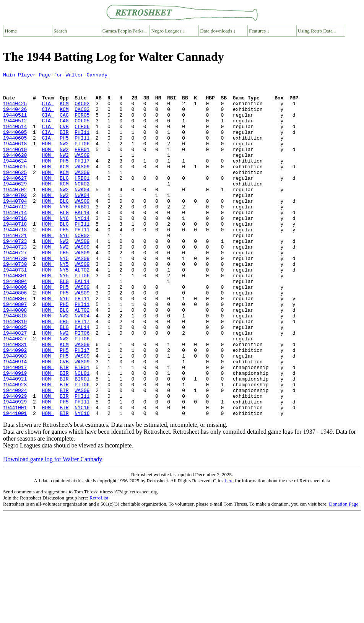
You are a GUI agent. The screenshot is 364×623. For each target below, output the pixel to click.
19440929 (15, 461)
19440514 (15, 138)
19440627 (15, 200)
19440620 (15, 172)
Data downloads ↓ (218, 31)
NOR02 (82, 207)
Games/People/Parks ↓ (125, 31)
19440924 (15, 454)
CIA (48, 110)
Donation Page (344, 573)
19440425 (15, 110)
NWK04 (82, 213)
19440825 (15, 379)
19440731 (15, 310)
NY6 (64, 234)
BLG (64, 200)
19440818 (15, 365)
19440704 (15, 227)
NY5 (64, 296)
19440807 (15, 344)
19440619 (15, 165)
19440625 (15, 186)
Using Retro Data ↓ (317, 31)
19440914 (15, 420)
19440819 (15, 372)
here (229, 549)
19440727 (15, 289)
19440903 (15, 413)
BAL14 (82, 241)
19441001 (15, 475)
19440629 (15, 207)
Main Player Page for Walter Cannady (55, 76)
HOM (48, 158)
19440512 (15, 131)
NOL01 (82, 434)
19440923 (15, 447)
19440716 (15, 248)
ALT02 (82, 310)
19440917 (15, 427)
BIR (64, 145)
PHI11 (82, 145)
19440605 (15, 145)
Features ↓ (259, 31)
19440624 (15, 179)
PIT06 (82, 158)
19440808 (15, 358)
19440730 (15, 296)
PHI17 (82, 179)
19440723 (15, 275)
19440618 (15, 158)
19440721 (15, 268)
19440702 (15, 213)
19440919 (15, 434)
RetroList (99, 567)
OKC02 (82, 110)
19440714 (15, 241)
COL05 (82, 131)
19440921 (15, 441)
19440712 (15, 234)
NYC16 (82, 475)
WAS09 (82, 172)
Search (60, 31)
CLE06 (82, 138)
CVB (64, 138)
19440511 (15, 124)
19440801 (15, 317)
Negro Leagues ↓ (168, 31)
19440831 (15, 399)
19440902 (15, 406)
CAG (64, 124)
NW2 (64, 158)
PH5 (64, 151)
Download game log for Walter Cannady (53, 528)
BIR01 (82, 427)
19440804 (15, 324)
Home (11, 31)
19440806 (15, 330)
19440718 (15, 255)
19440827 (15, 386)
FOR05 (82, 124)
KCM (64, 110)
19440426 (15, 117)
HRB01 (82, 165)
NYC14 (82, 248)
